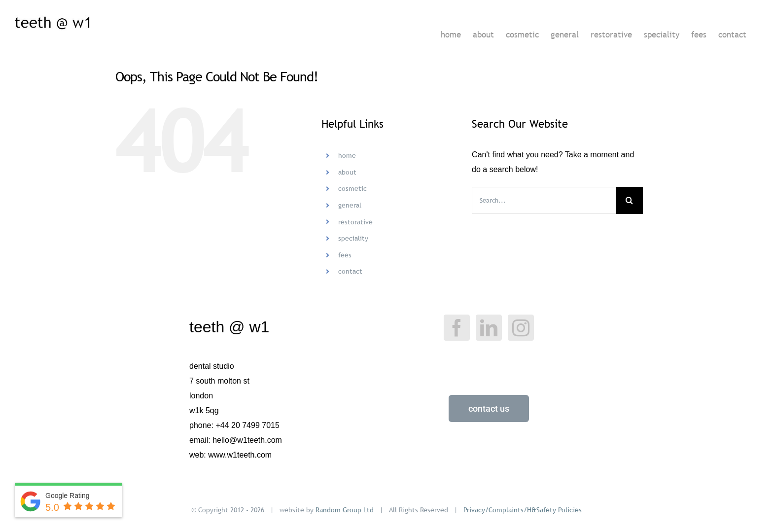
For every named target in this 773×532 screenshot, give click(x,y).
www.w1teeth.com (240, 455)
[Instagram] (521, 328)
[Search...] (544, 200)
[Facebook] (457, 328)
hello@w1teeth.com (247, 440)
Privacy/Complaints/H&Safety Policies (523, 510)
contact (350, 271)
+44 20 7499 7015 (247, 425)
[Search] (629, 200)
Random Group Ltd (345, 510)
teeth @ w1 (229, 327)
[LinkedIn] (489, 328)
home (347, 155)
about (347, 172)
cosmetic (352, 188)
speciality (353, 238)
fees (345, 255)
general (350, 205)
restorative (355, 222)
